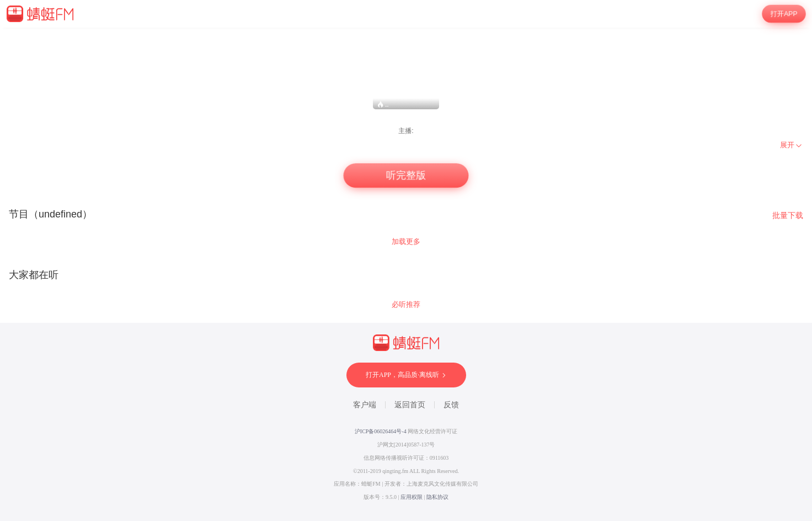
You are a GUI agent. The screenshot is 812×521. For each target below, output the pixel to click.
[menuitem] (792, 145)
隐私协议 (437, 497)
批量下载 (788, 215)
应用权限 (412, 497)
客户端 (365, 405)
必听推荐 (406, 304)
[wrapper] (406, 274)
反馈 (451, 405)
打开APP (784, 14)
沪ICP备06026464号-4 (381, 431)
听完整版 (406, 176)
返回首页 (410, 405)
